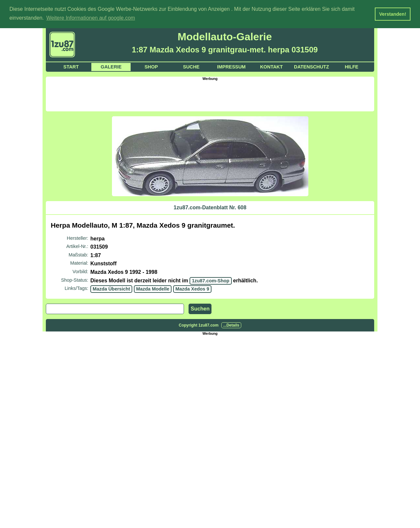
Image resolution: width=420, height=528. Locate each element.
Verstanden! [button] (393, 14)
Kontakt (271, 66)
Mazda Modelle (153, 289)
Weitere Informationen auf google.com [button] (91, 18)
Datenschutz (311, 66)
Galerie (111, 66)
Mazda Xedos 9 (192, 289)
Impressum (231, 66)
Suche (191, 66)
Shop (151, 66)
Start (71, 66)
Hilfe (352, 66)
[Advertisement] (210, 95)
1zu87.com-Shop (210, 280)
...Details (231, 325)
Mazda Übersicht (111, 289)
